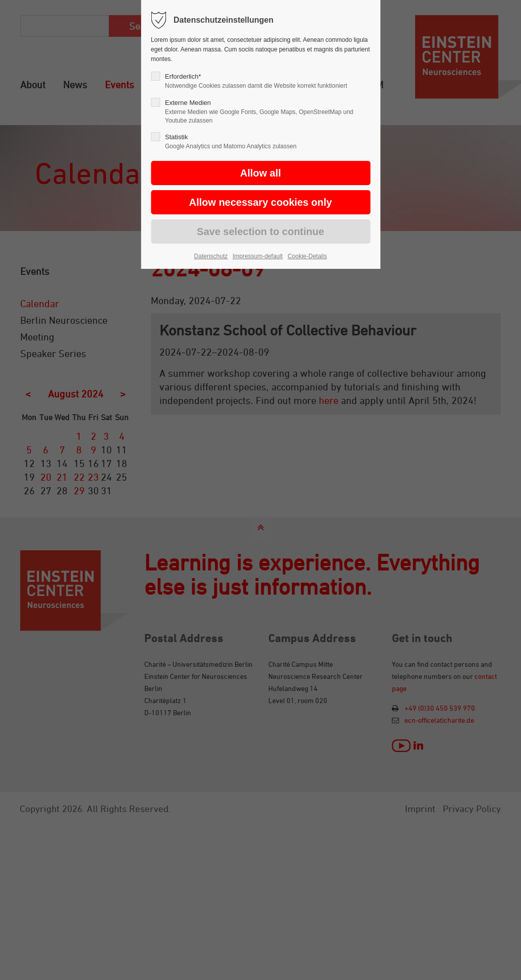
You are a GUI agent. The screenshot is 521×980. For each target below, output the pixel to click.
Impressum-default (257, 256)
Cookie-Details (307, 256)
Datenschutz (211, 256)
